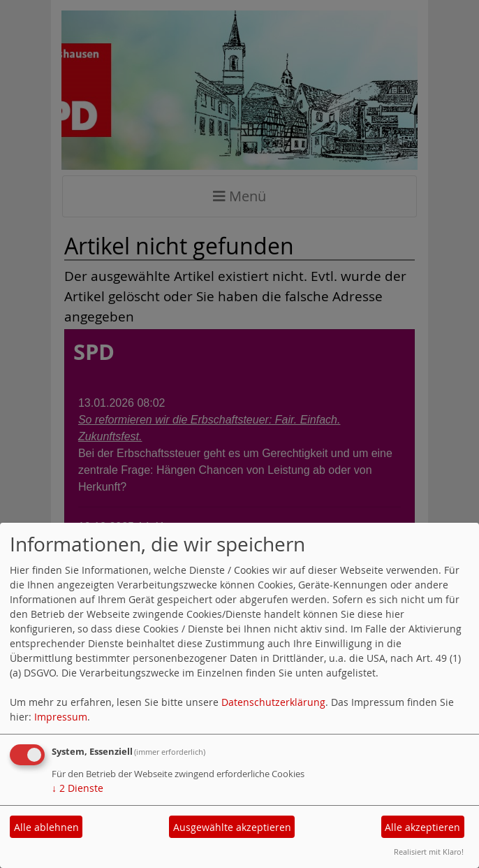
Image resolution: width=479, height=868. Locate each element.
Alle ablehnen (46, 827)
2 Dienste (78, 788)
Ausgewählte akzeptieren (232, 827)
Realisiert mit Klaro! (429, 852)
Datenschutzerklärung (273, 702)
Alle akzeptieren (422, 827)
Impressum (61, 717)
